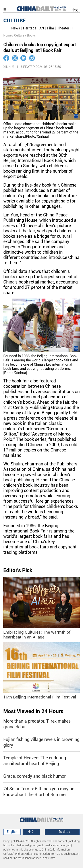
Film (51, 28)
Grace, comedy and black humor (35, 776)
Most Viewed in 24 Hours (33, 711)
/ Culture (18, 35)
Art (42, 28)
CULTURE (14, 21)
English (12, 832)
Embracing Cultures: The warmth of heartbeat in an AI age (37, 635)
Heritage (30, 28)
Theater (63, 28)
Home (7, 35)
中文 (75, 10)
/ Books (30, 35)
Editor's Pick (18, 570)
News (16, 28)
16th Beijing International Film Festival (40, 697)
